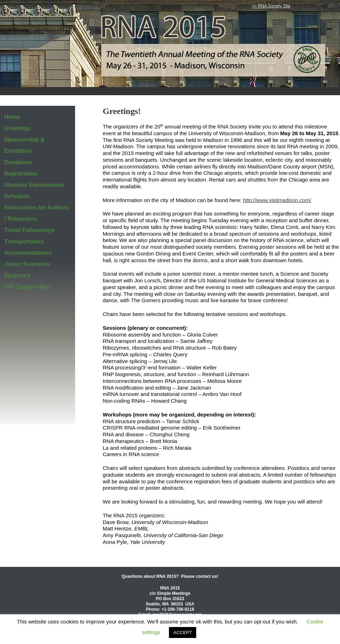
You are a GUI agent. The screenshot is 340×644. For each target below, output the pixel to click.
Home (12, 117)
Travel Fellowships (29, 230)
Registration (21, 174)
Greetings (18, 128)
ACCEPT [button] (183, 632)
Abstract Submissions (34, 185)
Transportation (24, 241)
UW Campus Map (27, 287)
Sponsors (17, 275)
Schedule (17, 196)
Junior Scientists (27, 264)
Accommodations (28, 253)
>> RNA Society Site (271, 6)
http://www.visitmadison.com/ (277, 200)
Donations (18, 162)
